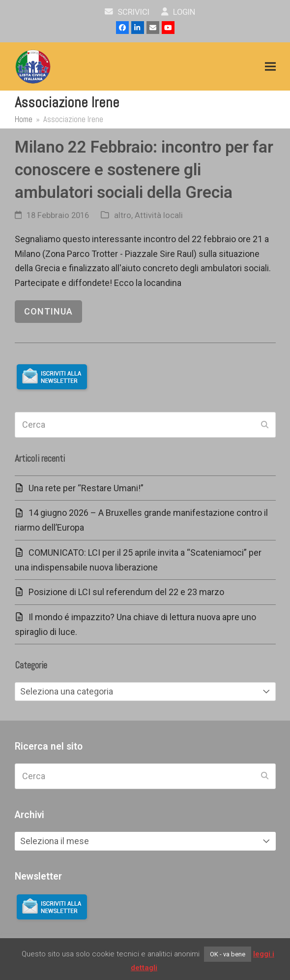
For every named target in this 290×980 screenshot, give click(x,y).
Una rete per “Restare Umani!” (86, 488)
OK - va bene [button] (228, 954)
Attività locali (159, 215)
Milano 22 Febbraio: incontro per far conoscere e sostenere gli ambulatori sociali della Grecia (144, 169)
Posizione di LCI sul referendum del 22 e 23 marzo (126, 592)
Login (178, 12)
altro (123, 215)
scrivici (127, 12)
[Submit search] (265, 425)
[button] (270, 67)
